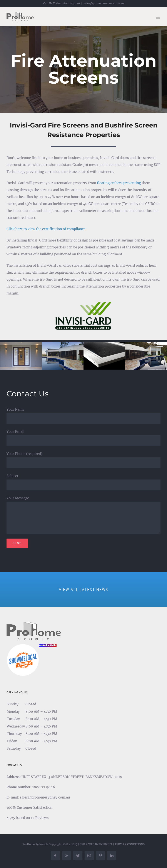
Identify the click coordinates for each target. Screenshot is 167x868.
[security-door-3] (146, 356)
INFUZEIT (106, 844)
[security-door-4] (104, 356)
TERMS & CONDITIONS (130, 844)
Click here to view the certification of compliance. (46, 229)
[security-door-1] (21, 356)
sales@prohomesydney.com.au (104, 3)
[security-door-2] (63, 356)
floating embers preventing (119, 183)
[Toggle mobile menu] (158, 17)
